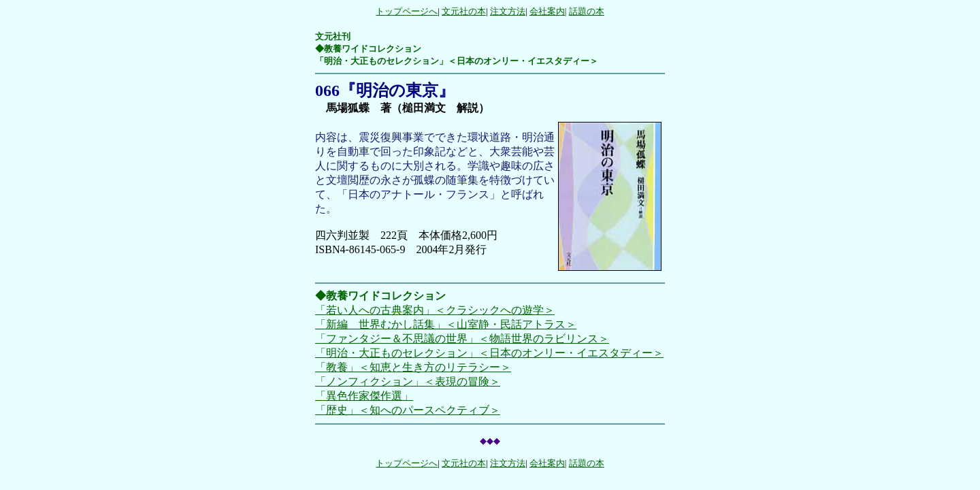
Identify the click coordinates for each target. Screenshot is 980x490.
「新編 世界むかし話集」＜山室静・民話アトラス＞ (446, 324)
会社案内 (547, 11)
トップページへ (407, 11)
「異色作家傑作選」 (364, 396)
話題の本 (587, 11)
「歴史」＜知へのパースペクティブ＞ (408, 410)
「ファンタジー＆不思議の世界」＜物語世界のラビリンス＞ (462, 339)
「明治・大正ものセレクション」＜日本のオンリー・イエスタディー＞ (489, 353)
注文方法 (508, 11)
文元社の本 (464, 11)
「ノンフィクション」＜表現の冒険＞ (408, 381)
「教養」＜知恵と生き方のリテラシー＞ (413, 367)
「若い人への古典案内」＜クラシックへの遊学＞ (435, 310)
